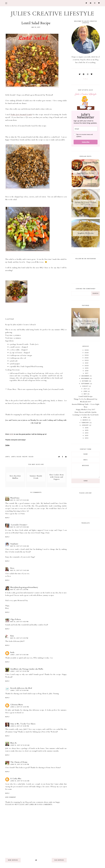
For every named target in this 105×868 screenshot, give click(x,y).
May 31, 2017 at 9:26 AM (20, 546)
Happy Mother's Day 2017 (86, 410)
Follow (86, 79)
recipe (25, 457)
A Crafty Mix (16, 779)
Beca (12, 568)
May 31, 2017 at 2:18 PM (19, 590)
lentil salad (16, 457)
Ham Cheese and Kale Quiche (86, 412)
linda (12, 652)
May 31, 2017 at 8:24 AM (20, 500)
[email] (86, 129)
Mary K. (14, 743)
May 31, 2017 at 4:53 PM (19, 622)
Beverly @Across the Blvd (21, 688)
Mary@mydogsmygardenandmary (24, 587)
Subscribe (86, 142)
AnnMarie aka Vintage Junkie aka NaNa (27, 669)
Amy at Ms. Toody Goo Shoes (23, 724)
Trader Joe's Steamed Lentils (21, 115)
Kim (12, 636)
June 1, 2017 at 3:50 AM (19, 655)
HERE (11, 434)
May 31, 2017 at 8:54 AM (20, 527)
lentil (8, 457)
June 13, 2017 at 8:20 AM (20, 745)
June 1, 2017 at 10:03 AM (20, 671)
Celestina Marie (17, 705)
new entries (13, 860)
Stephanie (14, 544)
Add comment (11, 797)
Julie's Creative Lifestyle (53, 13)
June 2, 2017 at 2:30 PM (20, 707)
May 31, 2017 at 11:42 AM (20, 570)
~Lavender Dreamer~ (19, 525)
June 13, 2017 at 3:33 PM (20, 764)
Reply (7, 518)
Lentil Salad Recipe (86, 396)
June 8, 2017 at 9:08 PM (20, 726)
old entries (59, 860)
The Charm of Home (19, 762)
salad (31, 457)
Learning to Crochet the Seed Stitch (86, 415)
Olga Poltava (16, 619)
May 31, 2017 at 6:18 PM (19, 638)
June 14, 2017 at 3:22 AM (20, 781)
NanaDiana (15, 498)
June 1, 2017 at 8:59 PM (19, 690)
